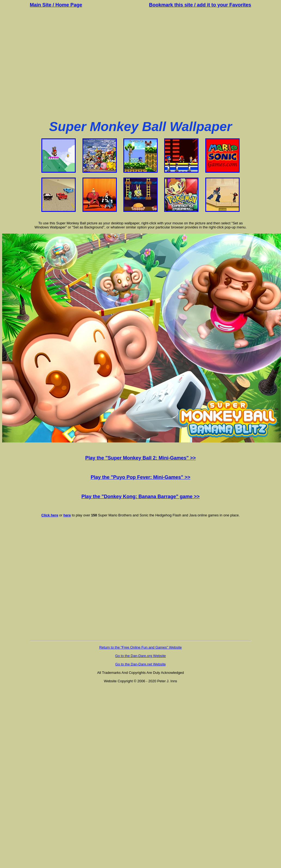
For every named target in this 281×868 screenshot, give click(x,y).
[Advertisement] (140, 64)
